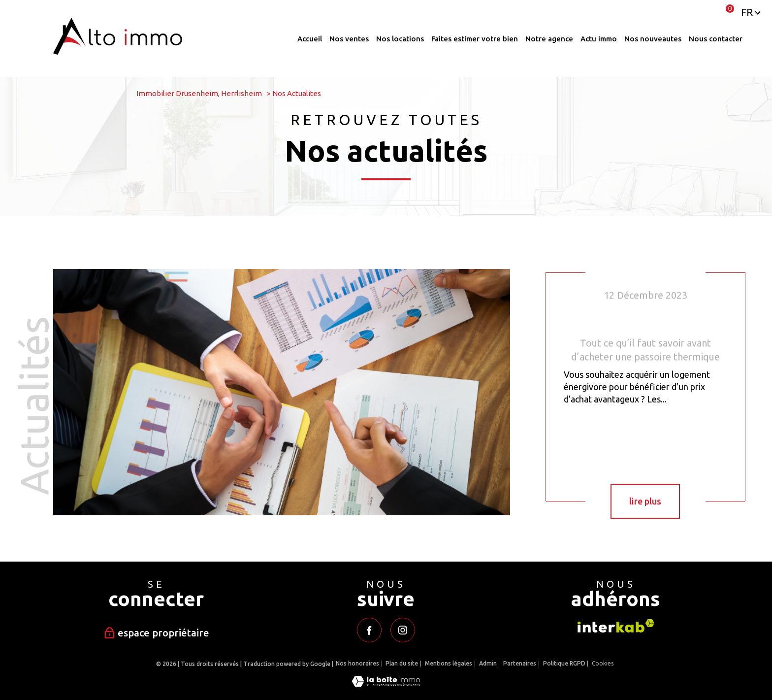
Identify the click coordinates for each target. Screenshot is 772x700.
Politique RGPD (564, 663)
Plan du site (402, 663)
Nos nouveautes (653, 39)
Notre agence (549, 39)
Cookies (603, 663)
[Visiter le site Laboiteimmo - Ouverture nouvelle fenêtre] (386, 683)
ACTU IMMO (599, 39)
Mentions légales (449, 663)
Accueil (310, 39)
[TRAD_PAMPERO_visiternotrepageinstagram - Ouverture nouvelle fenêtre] (403, 630)
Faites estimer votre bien (475, 39)
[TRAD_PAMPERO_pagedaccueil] (118, 51)
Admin (488, 663)
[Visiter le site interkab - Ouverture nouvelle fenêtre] (616, 626)
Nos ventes (349, 39)
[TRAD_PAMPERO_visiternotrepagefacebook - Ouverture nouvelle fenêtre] (369, 630)
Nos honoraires (357, 663)
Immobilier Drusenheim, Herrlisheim (199, 93)
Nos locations (400, 39)
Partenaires (520, 663)
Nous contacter (716, 39)
